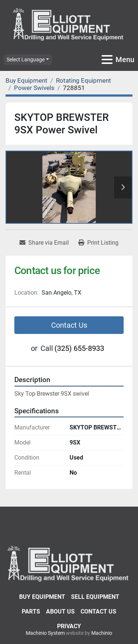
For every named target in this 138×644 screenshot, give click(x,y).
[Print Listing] (98, 243)
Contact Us (69, 325)
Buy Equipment (42, 597)
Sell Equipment (95, 597)
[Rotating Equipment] (84, 80)
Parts (31, 611)
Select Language (26, 60)
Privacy (69, 626)
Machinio (102, 633)
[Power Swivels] (34, 88)
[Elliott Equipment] (69, 563)
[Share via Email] (44, 243)
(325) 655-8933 (79, 348)
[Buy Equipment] (26, 80)
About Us (60, 611)
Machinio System (45, 633)
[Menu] (107, 60)
